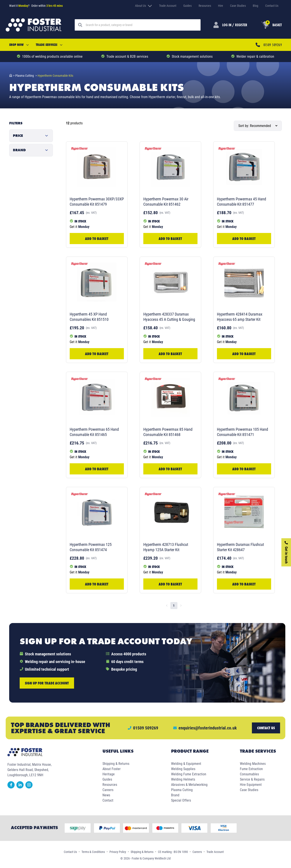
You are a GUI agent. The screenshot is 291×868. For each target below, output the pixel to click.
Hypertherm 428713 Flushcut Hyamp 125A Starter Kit (166, 547)
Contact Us (272, 6)
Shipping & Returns (116, 764)
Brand (175, 795)
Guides (187, 6)
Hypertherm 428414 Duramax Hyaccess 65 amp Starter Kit (240, 317)
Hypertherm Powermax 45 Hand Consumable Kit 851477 (242, 202)
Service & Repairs (252, 779)
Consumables (249, 774)
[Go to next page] (181, 606)
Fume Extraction (251, 769)
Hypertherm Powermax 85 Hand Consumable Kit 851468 (168, 432)
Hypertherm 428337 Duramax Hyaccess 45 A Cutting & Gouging (169, 317)
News (106, 795)
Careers (108, 790)
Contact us (266, 728)
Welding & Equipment (186, 764)
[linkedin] (21, 787)
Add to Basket (97, 239)
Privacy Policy (118, 852)
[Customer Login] (230, 25)
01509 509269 (273, 45)
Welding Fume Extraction (189, 774)
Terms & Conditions (93, 852)
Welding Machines (253, 764)
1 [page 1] (174, 606)
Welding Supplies (183, 769)
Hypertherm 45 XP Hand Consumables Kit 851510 (89, 317)
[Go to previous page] (167, 606)
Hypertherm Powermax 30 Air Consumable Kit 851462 (166, 202)
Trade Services (49, 45)
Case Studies (238, 6)
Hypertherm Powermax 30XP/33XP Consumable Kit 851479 (97, 202)
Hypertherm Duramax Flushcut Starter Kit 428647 (240, 547)
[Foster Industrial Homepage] (34, 25)
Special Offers (181, 800)
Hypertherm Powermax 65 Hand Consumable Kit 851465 (94, 432)
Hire (221, 6)
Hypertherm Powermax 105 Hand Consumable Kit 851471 (242, 432)
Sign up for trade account (47, 683)
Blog (255, 6)
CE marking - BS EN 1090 (173, 852)
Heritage (109, 774)
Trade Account (168, 6)
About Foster (112, 769)
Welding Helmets (183, 779)
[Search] (141, 25)
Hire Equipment (251, 785)
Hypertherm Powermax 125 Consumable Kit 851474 (91, 547)
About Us (144, 6)
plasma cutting (26, 76)
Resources (205, 6)
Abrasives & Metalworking (189, 785)
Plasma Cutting (182, 790)
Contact (108, 800)
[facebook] (12, 787)
